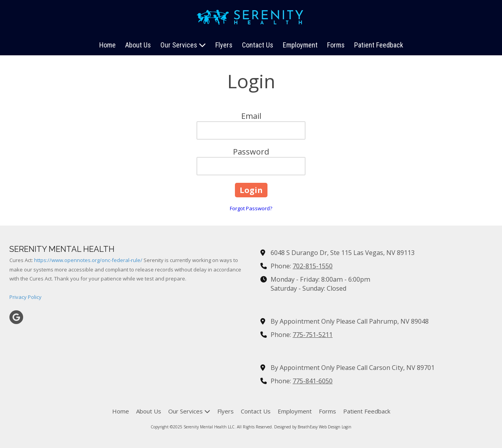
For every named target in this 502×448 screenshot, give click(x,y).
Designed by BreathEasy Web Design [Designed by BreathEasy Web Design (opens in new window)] (307, 427)
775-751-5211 (313, 335)
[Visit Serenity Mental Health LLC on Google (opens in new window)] (16, 317)
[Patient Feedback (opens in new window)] (379, 45)
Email (251, 116)
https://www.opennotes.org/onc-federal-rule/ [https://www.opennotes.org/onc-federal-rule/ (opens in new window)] (88, 260)
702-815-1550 (313, 266)
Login (346, 427)
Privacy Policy (25, 297)
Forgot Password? (251, 208)
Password (251, 152)
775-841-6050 (313, 381)
